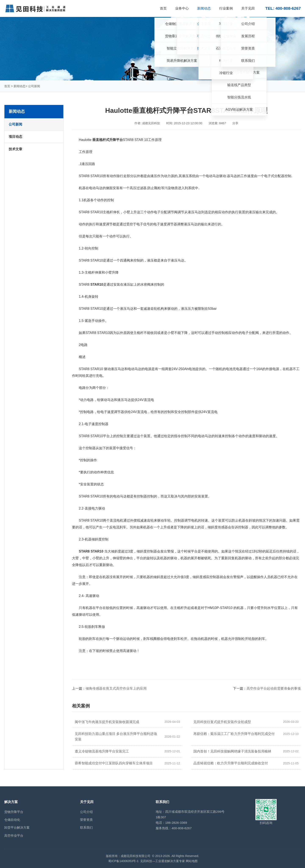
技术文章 (15, 149)
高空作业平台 (14, 836)
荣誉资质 (86, 820)
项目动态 (15, 137)
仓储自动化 (12, 820)
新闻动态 (19, 86)
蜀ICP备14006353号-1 (123, 861)
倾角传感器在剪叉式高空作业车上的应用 (116, 688)
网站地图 (192, 861)
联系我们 (86, 827)
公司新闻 (34, 86)
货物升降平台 (14, 812)
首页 (7, 86)
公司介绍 (86, 812)
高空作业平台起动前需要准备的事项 (274, 688)
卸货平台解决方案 (17, 827)
